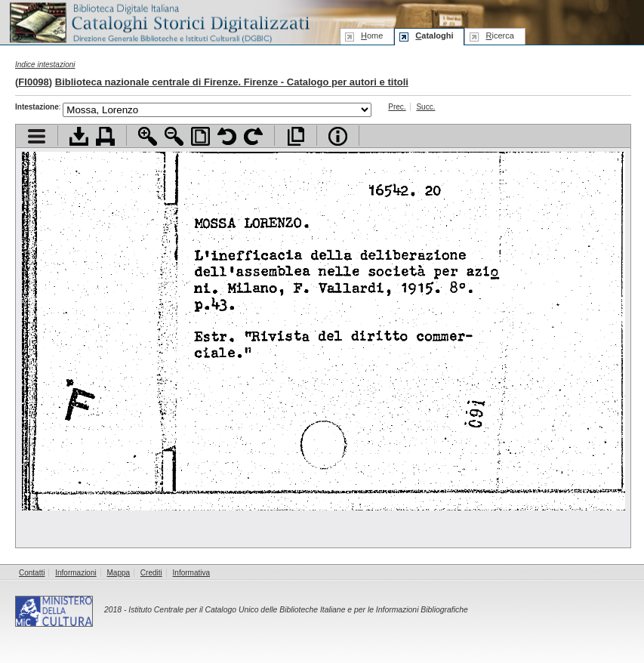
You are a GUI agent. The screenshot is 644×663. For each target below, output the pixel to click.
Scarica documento (79, 136)
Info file (338, 136)
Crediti (151, 573)
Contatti (32, 573)
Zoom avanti (148, 136)
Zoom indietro (174, 136)
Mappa (119, 573)
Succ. (425, 107)
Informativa (191, 573)
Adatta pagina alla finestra (200, 136)
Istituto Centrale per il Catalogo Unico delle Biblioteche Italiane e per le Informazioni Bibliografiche (298, 610)
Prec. (397, 107)
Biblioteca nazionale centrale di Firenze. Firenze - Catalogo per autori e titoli (232, 82)
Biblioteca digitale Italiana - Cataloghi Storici (159, 22)
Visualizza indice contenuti (37, 136)
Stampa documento (105, 136)
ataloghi (434, 35)
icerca (499, 35)
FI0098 (33, 82)
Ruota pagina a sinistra (227, 136)
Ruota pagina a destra (253, 136)
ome (372, 35)
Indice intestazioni (45, 65)
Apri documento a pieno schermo (296, 136)
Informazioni (75, 573)
